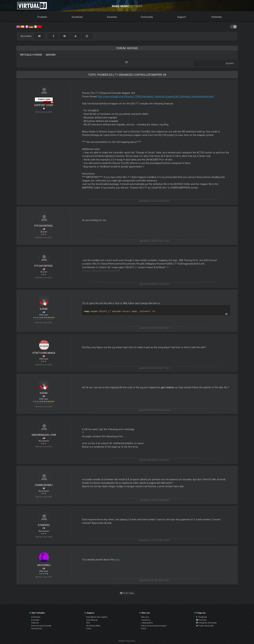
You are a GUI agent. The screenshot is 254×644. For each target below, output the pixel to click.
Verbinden (217, 17)
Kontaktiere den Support (97, 617)
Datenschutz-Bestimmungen (154, 626)
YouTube (201, 620)
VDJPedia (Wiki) (93, 626)
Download (77, 17)
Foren (89, 628)
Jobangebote (147, 623)
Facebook (202, 617)
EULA (144, 628)
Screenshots (37, 628)
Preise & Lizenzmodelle (41, 626)
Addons (51, 55)
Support (182, 17)
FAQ (88, 623)
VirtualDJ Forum (31, 55)
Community (147, 17)
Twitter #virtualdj (205, 626)
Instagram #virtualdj (206, 623)
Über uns (145, 617)
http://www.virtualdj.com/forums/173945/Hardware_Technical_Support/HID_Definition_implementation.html (156, 96)
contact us (146, 620)
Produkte (42, 17)
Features (35, 623)
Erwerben (112, 17)
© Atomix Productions (127, 641)
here (117, 560)
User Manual (92, 620)
